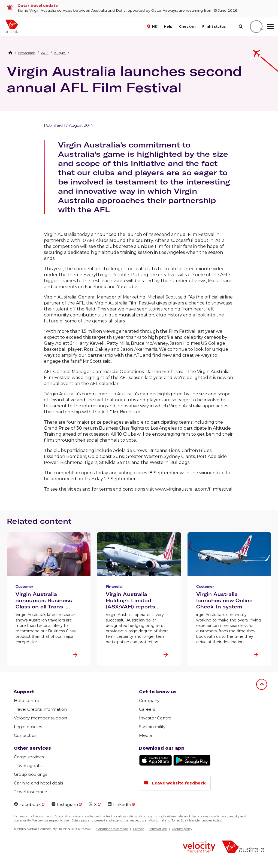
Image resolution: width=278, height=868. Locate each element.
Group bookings (31, 774)
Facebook (27, 804)
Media (145, 735)
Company (149, 701)
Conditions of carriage (112, 829)
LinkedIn (119, 804)
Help (168, 27)
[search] (241, 27)
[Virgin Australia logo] (243, 847)
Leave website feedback (175, 783)
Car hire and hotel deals (38, 783)
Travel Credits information (40, 709)
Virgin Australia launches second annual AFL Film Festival (124, 79)
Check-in (187, 27)
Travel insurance (31, 792)
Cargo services (29, 757)
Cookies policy (182, 829)
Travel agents (28, 766)
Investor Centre (155, 718)
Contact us (25, 735)
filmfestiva (220, 489)
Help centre (27, 701)
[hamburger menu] (270, 26)
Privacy (138, 829)
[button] (153, 26)
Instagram (65, 804)
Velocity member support (41, 718)
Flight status (214, 27)
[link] (139, 8)
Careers (147, 709)
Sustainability (152, 727)
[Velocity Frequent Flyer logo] (199, 848)
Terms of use (158, 829)
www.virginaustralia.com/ (182, 489)
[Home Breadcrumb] (10, 53)
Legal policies (28, 727)
